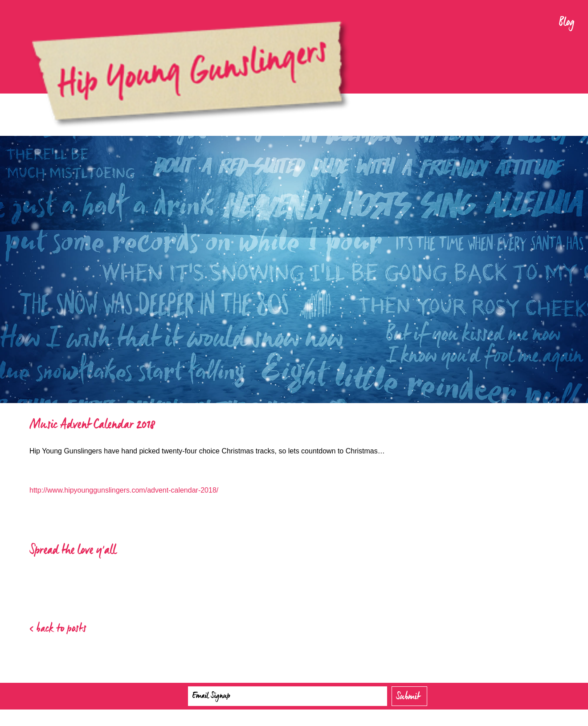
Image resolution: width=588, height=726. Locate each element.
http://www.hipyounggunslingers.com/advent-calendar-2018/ (124, 490)
